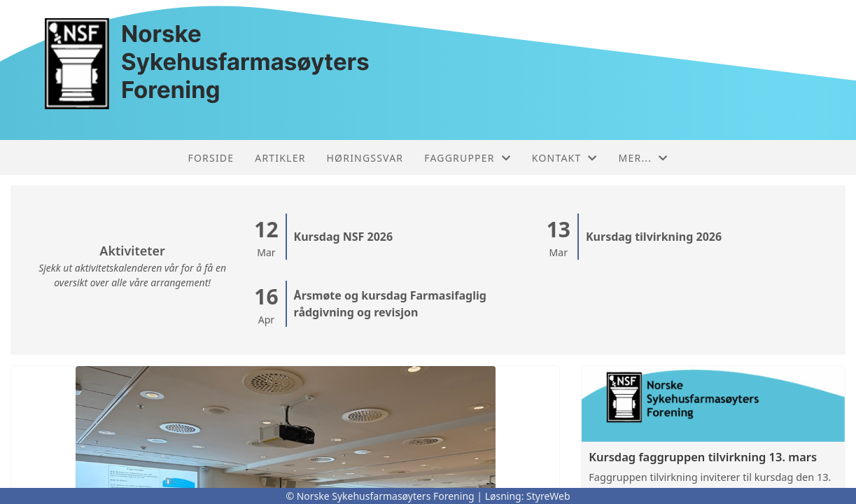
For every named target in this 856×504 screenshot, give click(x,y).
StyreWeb (548, 496)
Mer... (644, 158)
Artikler (280, 158)
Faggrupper (468, 158)
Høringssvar (365, 158)
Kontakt (565, 158)
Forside (211, 158)
